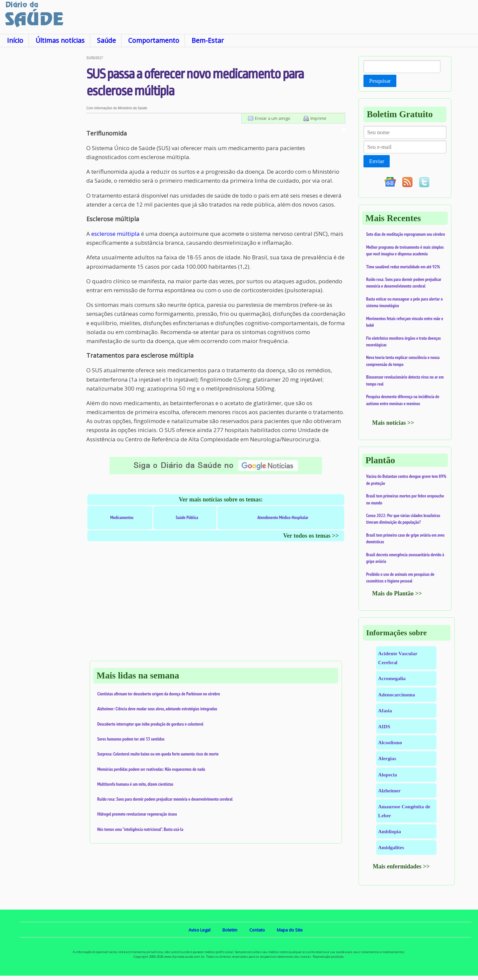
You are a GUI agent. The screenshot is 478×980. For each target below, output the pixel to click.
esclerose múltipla (116, 234)
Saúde (106, 40)
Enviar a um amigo (273, 118)
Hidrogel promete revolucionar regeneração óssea (137, 814)
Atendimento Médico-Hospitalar (283, 517)
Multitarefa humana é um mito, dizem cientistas (135, 784)
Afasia (385, 711)
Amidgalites (391, 847)
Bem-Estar (208, 40)
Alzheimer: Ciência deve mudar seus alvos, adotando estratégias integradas (157, 709)
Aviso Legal (199, 930)
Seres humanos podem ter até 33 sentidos (131, 739)
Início (15, 40)
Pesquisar (380, 81)
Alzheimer (389, 791)
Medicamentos (122, 517)
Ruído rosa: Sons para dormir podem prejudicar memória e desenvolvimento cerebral (165, 799)
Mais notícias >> (393, 423)
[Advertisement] (43, 156)
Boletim (230, 930)
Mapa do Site (290, 930)
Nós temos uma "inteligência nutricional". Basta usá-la (140, 829)
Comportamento (154, 40)
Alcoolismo (390, 742)
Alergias (387, 758)
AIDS (384, 726)
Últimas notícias (60, 40)
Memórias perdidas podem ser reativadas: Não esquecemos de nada (151, 769)
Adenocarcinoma (397, 695)
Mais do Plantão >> (397, 593)
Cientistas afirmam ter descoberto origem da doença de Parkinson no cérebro (159, 694)
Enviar (377, 161)
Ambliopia (390, 831)
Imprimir (319, 118)
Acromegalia (392, 678)
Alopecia (388, 775)
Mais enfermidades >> (401, 866)
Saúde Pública (187, 517)
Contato (257, 930)
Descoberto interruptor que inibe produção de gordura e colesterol (150, 724)
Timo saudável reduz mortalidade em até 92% (403, 267)
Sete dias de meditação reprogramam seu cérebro (406, 234)
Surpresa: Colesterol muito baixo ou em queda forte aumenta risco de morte (158, 754)
